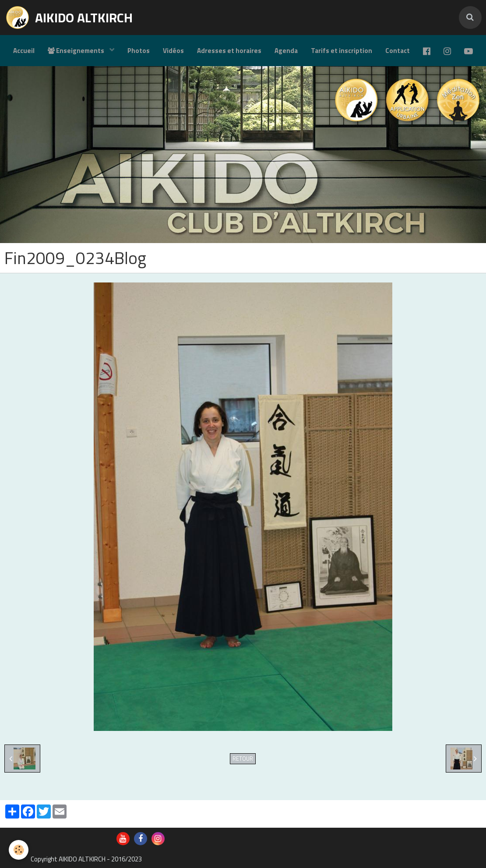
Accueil (24, 51)
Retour (243, 759)
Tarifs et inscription (342, 51)
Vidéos (173, 51)
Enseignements (77, 51)
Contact (398, 51)
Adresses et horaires (229, 51)
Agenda (286, 51)
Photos (139, 51)
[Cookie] (19, 850)
